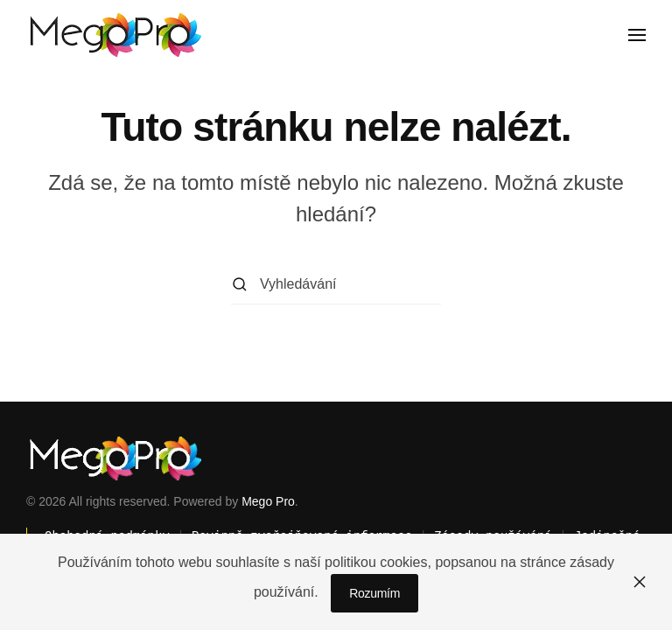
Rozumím (374, 593)
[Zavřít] (640, 582)
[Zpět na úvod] (114, 35)
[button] (637, 35)
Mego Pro (268, 501)
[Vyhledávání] (336, 285)
